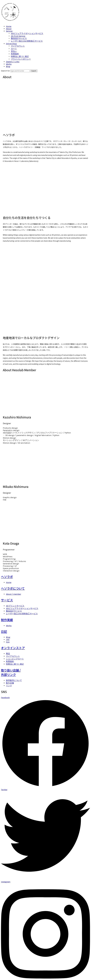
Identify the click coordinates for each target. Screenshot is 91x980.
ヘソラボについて (13, 588)
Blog (8, 66)
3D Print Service (18, 36)
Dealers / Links (13, 62)
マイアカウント (18, 46)
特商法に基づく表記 (20, 56)
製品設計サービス (19, 38)
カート (14, 49)
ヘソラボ (7, 577)
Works (9, 64)
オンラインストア (13, 648)
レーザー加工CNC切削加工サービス (27, 41)
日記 (4, 631)
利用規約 (15, 54)
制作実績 (7, 620)
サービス (7, 600)
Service (9, 31)
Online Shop (11, 44)
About (9, 29)
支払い (14, 51)
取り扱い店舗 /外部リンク (11, 672)
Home (9, 26)
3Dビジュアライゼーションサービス (27, 33)
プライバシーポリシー (21, 59)
